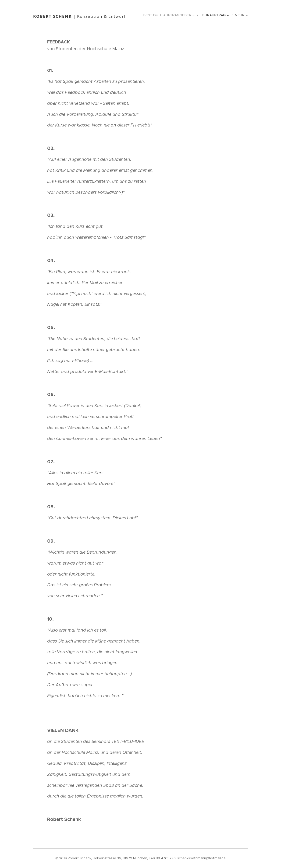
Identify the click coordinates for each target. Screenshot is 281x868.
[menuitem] (154, 15)
